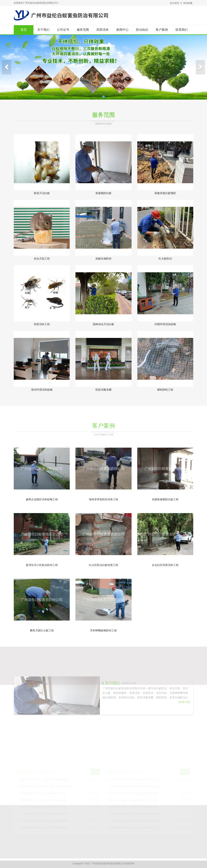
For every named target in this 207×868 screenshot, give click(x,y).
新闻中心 (122, 30)
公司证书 (63, 30)
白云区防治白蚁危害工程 (103, 565)
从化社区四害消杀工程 (165, 565)
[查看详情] (184, 719)
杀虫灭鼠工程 (42, 259)
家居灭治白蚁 (42, 193)
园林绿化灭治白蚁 (103, 324)
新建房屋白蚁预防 (165, 193)
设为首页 (175, 3)
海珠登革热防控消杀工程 (103, 499)
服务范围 (83, 30)
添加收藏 (188, 3)
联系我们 (182, 30)
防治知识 (142, 30)
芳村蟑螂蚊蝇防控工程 (103, 630)
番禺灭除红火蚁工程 (42, 630)
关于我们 (43, 30)
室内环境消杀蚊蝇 (42, 390)
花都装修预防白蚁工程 (165, 499)
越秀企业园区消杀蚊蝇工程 (42, 499)
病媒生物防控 (103, 259)
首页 (24, 30)
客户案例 (162, 30)
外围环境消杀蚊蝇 (165, 324)
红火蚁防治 (165, 259)
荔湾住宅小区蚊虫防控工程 (42, 565)
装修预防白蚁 (103, 193)
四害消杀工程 (42, 324)
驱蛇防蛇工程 (165, 390)
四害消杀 (103, 30)
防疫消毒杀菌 (103, 390)
